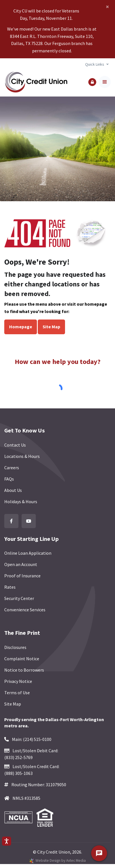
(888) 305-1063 (18, 773)
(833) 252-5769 (18, 757)
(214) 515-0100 (37, 739)
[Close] (107, 7)
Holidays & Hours (21, 501)
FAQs (9, 479)
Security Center (19, 598)
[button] (92, 82)
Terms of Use (17, 693)
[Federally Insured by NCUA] (20, 817)
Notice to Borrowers (24, 670)
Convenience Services (25, 610)
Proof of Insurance (22, 576)
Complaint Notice (22, 659)
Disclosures (15, 647)
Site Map (51, 327)
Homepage (21, 327)
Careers (12, 468)
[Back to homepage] (36, 82)
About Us (13, 490)
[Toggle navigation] (105, 82)
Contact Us (15, 445)
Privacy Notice (18, 681)
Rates (10, 587)
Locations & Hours (22, 456)
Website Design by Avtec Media (61, 861)
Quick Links (95, 64)
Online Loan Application (28, 553)
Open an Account (21, 564)
